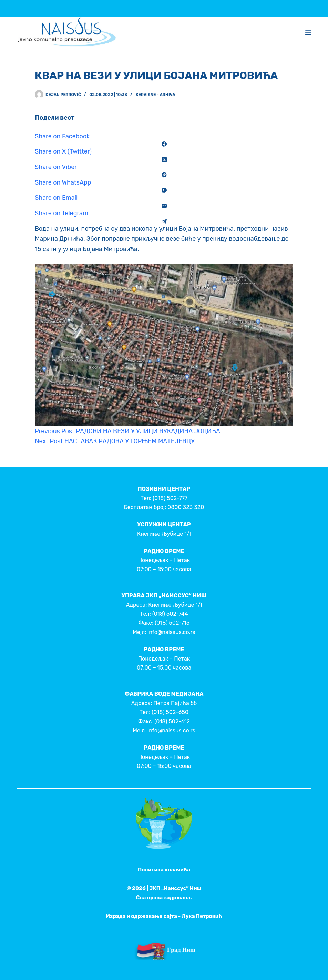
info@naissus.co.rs (171, 632)
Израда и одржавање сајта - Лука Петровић (164, 916)
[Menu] (308, 32)
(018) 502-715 (172, 623)
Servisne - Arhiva (155, 95)
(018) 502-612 (172, 721)
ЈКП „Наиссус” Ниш (175, 888)
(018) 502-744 (170, 614)
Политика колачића (164, 870)
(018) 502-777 (170, 498)
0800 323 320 (186, 507)
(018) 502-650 (170, 712)
